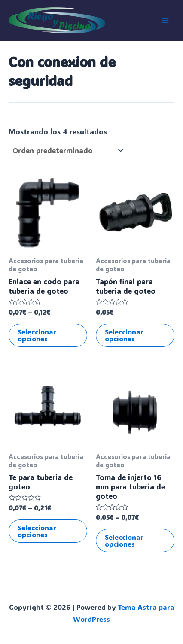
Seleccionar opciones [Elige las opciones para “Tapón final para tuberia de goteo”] (124, 335)
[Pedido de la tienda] (67, 150)
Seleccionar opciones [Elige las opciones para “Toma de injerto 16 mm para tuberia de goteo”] (124, 540)
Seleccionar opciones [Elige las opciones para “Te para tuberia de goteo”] (37, 531)
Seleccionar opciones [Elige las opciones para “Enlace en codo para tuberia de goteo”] (37, 335)
